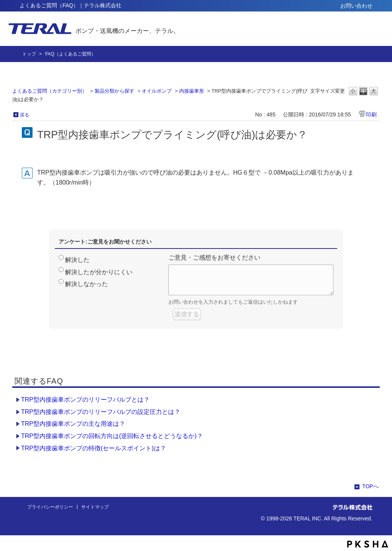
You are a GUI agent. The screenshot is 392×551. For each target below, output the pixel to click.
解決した (77, 260)
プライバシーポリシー (50, 507)
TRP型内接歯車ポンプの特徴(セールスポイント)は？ (94, 448)
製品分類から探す (114, 91)
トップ (29, 54)
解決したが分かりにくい (99, 272)
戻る (24, 115)
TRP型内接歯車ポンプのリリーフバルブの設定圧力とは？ (101, 412)
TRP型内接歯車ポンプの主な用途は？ (73, 424)
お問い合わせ (356, 6)
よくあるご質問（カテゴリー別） (50, 91)
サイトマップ (95, 507)
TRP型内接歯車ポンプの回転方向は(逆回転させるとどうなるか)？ (112, 436)
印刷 (371, 114)
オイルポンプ (157, 91)
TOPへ (370, 486)
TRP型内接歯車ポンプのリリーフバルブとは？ (85, 400)
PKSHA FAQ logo (368, 544)
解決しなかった (87, 284)
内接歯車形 (192, 91)
